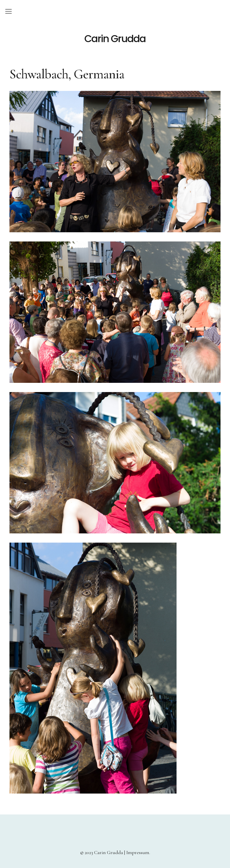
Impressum (138, 852)
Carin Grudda (115, 39)
